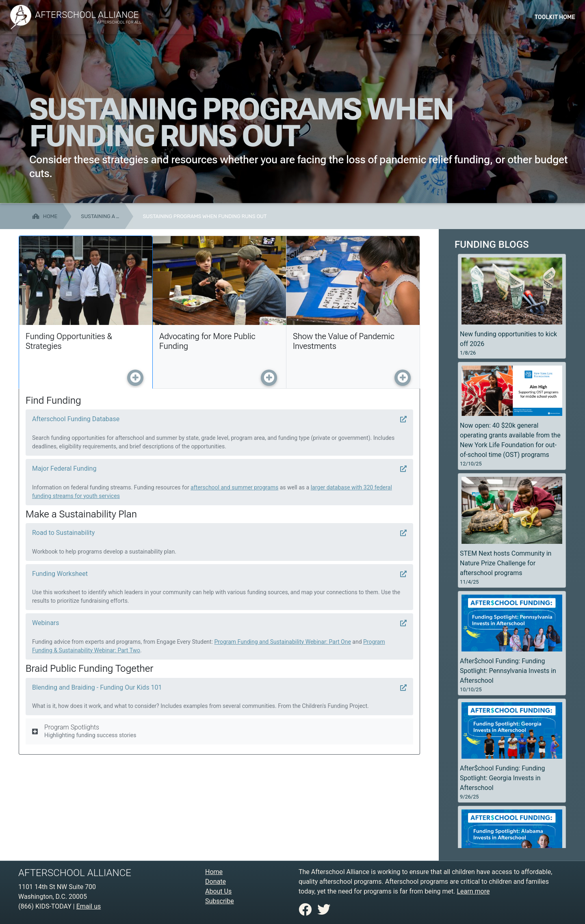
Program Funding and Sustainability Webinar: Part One (283, 642)
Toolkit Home (555, 17)
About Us (218, 891)
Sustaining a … (100, 216)
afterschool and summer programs (234, 487)
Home (214, 872)
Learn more (473, 891)
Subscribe (220, 901)
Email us (89, 906)
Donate (216, 882)
